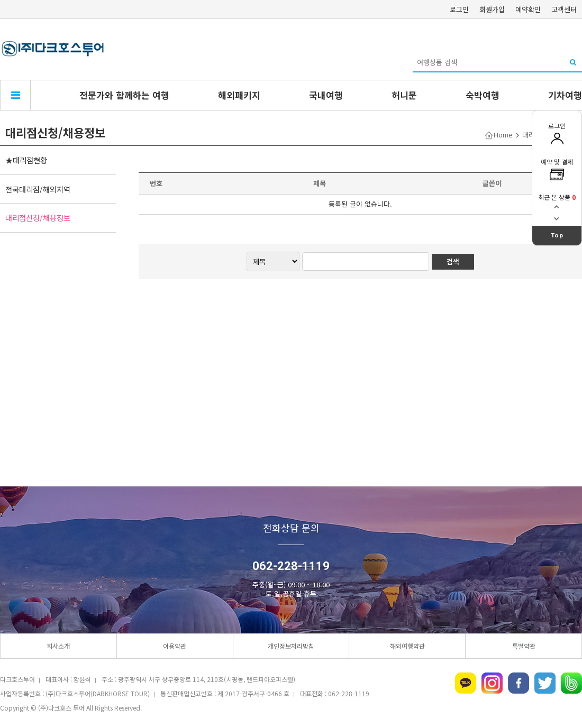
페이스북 (519, 683)
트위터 (545, 683)
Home (503, 135)
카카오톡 (466, 683)
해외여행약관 (407, 646)
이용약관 (175, 646)
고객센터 (564, 9)
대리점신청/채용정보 (38, 218)
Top (557, 235)
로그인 (459, 9)
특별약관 (524, 646)
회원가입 (492, 9)
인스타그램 (492, 683)
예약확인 (528, 9)
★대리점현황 (26, 160)
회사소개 (58, 646)
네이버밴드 (571, 683)
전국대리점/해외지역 (38, 189)
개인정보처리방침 (291, 646)
